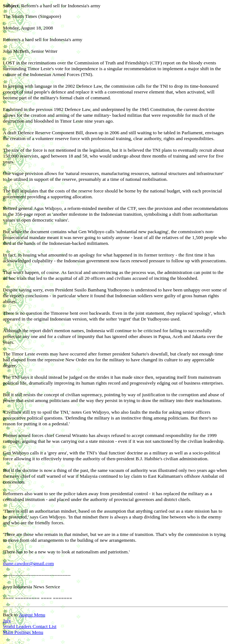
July (7, 621)
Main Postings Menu (23, 632)
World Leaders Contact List (30, 626)
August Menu (32, 615)
